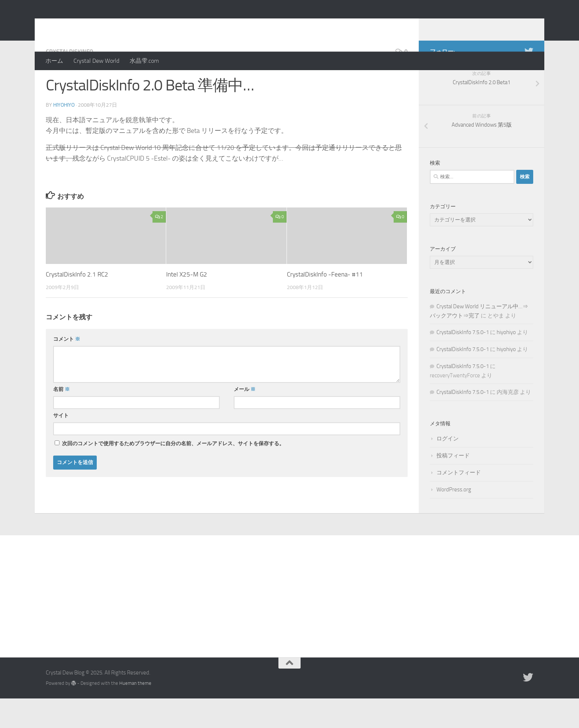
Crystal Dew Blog (101, 25)
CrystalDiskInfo (70, 81)
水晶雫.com (144, 61)
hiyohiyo (64, 135)
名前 (61, 419)
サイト (61, 445)
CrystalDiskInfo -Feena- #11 (325, 304)
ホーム (54, 61)
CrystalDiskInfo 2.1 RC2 (77, 304)
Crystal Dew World (96, 61)
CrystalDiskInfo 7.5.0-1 (463, 362)
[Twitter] (529, 81)
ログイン (448, 468)
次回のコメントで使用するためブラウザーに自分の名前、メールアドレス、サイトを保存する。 (173, 473)
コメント (67, 369)
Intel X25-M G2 (187, 304)
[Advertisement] (289, 620)
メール (245, 419)
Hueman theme (135, 713)
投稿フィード (453, 485)
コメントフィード (459, 502)
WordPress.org (454, 519)
